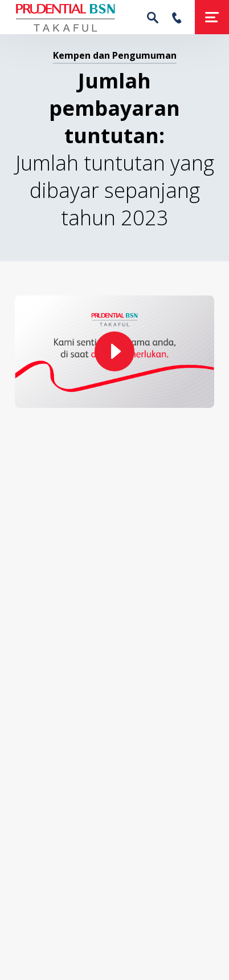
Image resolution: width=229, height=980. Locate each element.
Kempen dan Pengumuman (115, 55)
